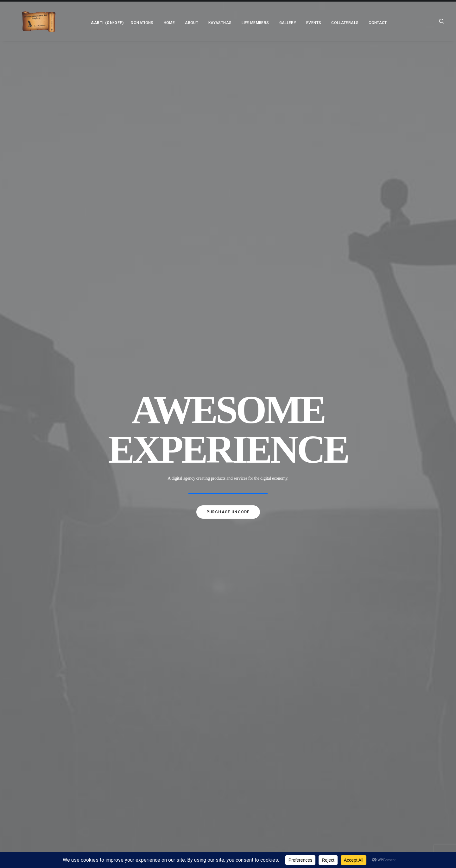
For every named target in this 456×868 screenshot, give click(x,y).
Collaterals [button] (325, 23)
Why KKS (162, 614)
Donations (122, 23)
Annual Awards (170, 796)
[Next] (440, 141)
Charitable (165, 750)
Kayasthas (200, 23)
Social (161, 739)
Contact (358, 23)
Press (160, 682)
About (155, 579)
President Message (173, 591)
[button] (85, 21)
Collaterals (161, 762)
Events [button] (293, 23)
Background (167, 602)
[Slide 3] (234, 220)
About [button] (171, 23)
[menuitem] (85, 21)
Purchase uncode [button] (228, 192)
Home (149, 23)
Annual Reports (170, 784)
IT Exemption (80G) (172, 671)
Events (155, 727)
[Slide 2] (228, 220)
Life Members (235, 23)
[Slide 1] (222, 220)
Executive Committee (175, 636)
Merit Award (167, 659)
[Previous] (16, 141)
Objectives (165, 625)
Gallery (268, 23)
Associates (165, 648)
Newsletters (167, 773)
